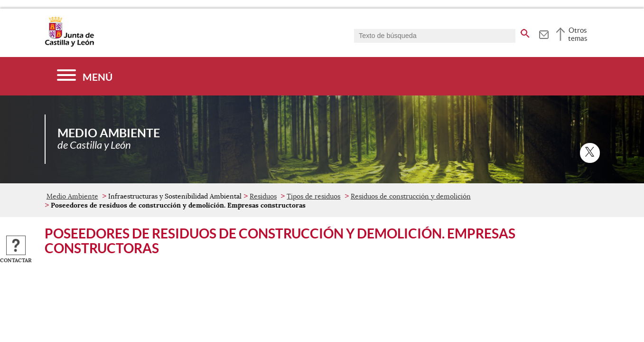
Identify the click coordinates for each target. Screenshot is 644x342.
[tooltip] (544, 33)
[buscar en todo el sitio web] (525, 32)
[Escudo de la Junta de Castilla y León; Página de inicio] (69, 45)
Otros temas (578, 34)
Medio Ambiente (72, 196)
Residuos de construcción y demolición (411, 196)
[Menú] (85, 76)
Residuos (263, 196)
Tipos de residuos (313, 196)
